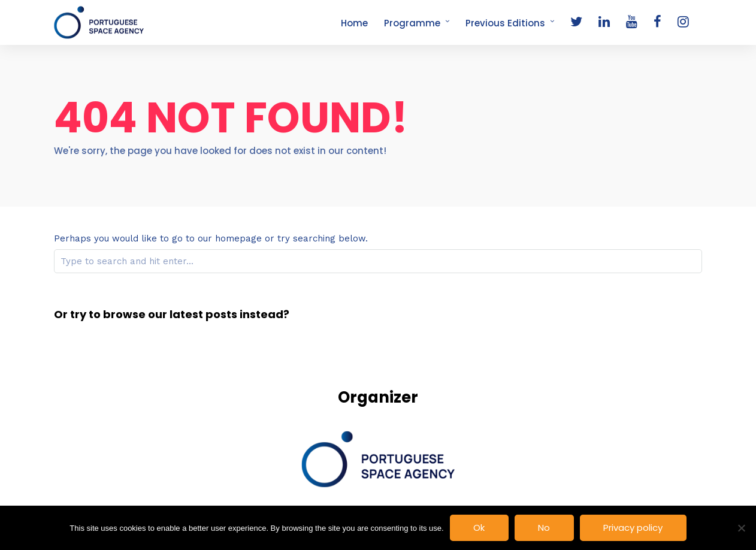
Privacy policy (633, 528)
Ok (479, 528)
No (544, 528)
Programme (412, 23)
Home (354, 23)
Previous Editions (505, 23)
